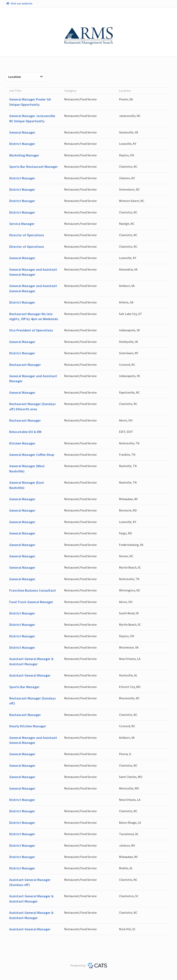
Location (26, 77)
